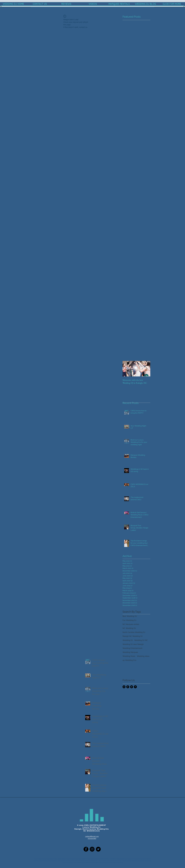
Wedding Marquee (130, 652)
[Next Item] (146, 369)
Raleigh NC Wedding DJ (133, 636)
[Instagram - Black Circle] (124, 687)
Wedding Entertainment (132, 648)
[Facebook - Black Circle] (128, 687)
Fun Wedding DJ (129, 620)
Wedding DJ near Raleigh (133, 644)
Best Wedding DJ (130, 616)
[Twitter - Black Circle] (132, 687)
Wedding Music (129, 656)
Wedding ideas (143, 656)
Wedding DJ (128, 640)
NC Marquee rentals (131, 624)
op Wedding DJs (129, 660)
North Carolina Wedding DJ (134, 632)
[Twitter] (98, 849)
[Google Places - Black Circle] (135, 687)
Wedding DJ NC (141, 640)
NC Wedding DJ (129, 628)
